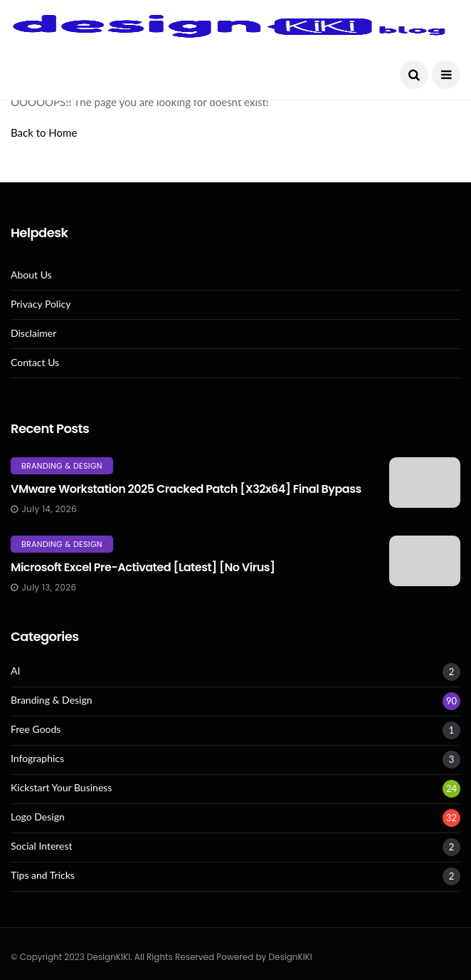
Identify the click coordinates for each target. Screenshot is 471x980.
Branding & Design (62, 466)
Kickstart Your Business (61, 788)
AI (15, 671)
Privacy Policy (41, 304)
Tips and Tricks (43, 875)
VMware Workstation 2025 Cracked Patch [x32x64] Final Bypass (186, 489)
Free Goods (36, 729)
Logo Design (38, 817)
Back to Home (44, 132)
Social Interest (42, 846)
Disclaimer (33, 333)
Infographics (37, 759)
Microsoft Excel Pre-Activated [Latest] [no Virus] (143, 567)
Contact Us (35, 363)
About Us (31, 275)
